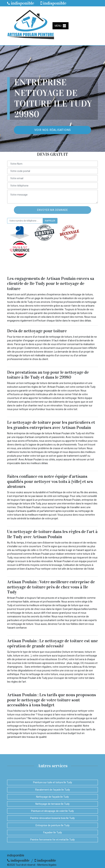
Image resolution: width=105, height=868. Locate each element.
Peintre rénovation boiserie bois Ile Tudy (52, 818)
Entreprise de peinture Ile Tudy (53, 825)
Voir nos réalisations (53, 130)
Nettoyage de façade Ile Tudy (52, 797)
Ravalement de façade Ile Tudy (53, 790)
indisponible (21, 3)
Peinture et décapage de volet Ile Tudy (52, 811)
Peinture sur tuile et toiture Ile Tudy (53, 782)
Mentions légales (47, 865)
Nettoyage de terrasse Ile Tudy (52, 804)
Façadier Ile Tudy (53, 832)
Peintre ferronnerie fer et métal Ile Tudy (52, 840)
